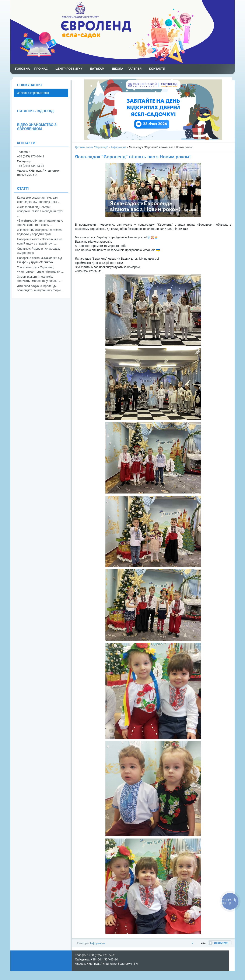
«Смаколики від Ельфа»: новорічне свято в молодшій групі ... (40, 211)
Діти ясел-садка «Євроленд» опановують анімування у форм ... (40, 288)
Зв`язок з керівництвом (33, 93)
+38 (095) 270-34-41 (31, 156)
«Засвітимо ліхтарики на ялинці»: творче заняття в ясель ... (40, 223)
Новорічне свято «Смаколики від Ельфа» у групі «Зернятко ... (39, 260)
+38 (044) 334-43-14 (31, 166)
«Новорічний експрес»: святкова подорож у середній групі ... (39, 232)
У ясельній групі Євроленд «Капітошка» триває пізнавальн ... (40, 269)
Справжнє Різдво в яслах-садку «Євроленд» (39, 251)
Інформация (119, 147)
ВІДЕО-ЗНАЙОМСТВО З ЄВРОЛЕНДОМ (37, 127)
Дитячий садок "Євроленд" (91, 147)
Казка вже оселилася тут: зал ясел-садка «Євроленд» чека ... (39, 200)
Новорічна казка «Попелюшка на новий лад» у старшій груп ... (40, 241)
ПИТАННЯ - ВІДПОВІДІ (36, 111)
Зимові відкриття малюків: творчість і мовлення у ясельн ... (39, 279)
